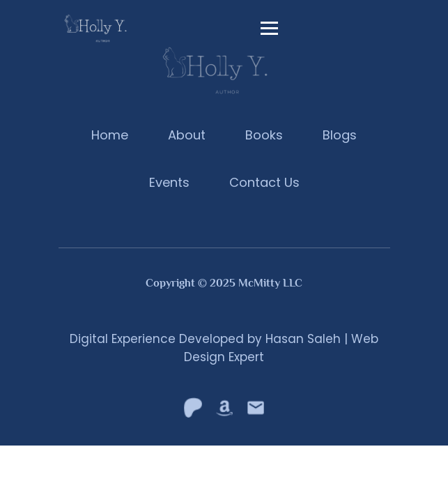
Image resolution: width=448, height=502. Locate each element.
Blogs (340, 135)
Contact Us (264, 182)
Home (110, 135)
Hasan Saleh (303, 339)
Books (264, 135)
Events (169, 182)
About (187, 135)
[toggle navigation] (270, 28)
